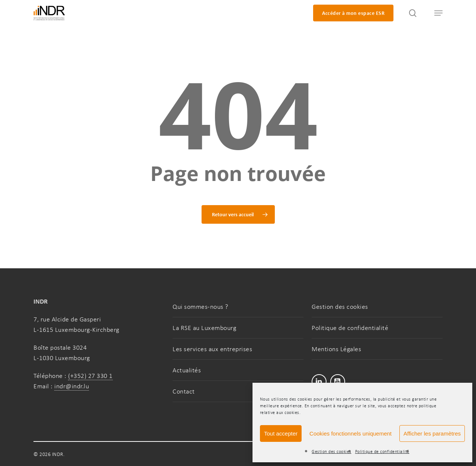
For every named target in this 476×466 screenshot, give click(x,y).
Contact (184, 391)
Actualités (187, 370)
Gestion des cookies (332, 452)
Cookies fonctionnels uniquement (350, 433)
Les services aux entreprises (212, 349)
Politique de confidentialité (382, 452)
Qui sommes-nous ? (200, 307)
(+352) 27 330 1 (90, 376)
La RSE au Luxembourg (204, 328)
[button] (435, 13)
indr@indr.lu (72, 386)
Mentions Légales (336, 349)
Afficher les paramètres (432, 433)
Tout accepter (281, 433)
